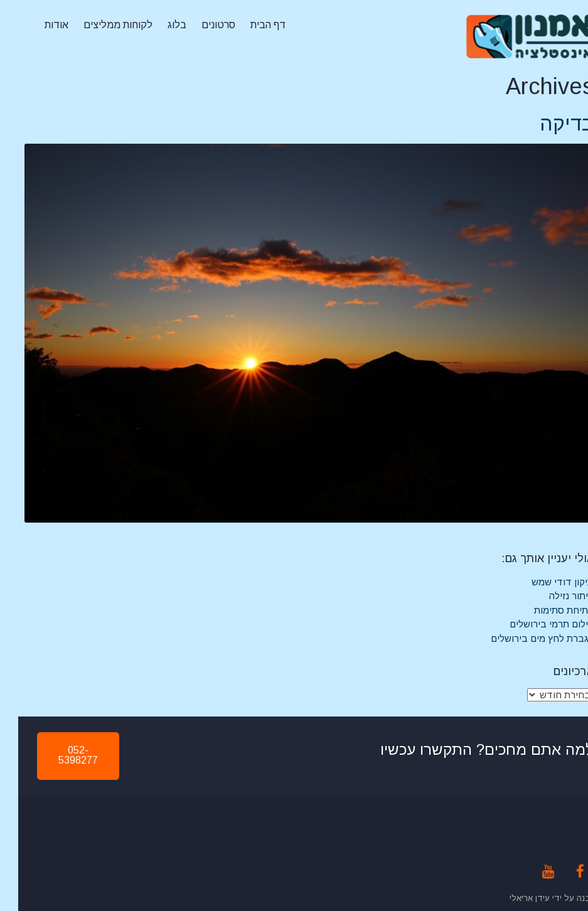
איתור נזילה (553, 596)
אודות (38, 25)
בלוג (159, 25)
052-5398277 (60, 755)
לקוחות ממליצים (100, 25)
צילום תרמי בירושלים (533, 624)
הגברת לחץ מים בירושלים (524, 638)
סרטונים (200, 25)
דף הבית (250, 25)
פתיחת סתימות (546, 610)
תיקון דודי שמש (544, 582)
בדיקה (548, 124)
